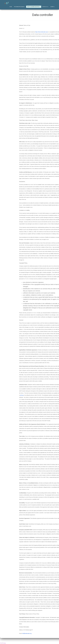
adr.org (22, 395)
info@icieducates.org (27, 634)
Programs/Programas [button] (20, 7)
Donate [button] (53, 7)
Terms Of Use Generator (29, 63)
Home (11, 7)
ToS (1, 643)
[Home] (7, 3)
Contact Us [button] (45, 7)
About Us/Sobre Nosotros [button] (34, 7)
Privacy (4, 643)
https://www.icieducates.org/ (41, 32)
